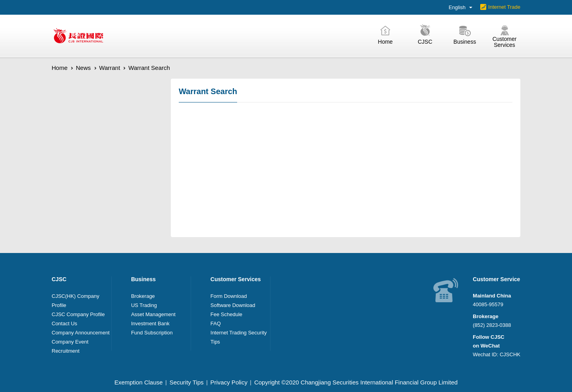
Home (60, 68)
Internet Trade (504, 7)
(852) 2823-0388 (492, 325)
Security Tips (187, 382)
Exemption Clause (139, 382)
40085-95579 (488, 304)
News (83, 68)
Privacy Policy (229, 382)
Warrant (110, 68)
